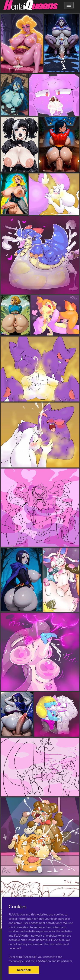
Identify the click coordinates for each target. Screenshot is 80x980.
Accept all (24, 970)
